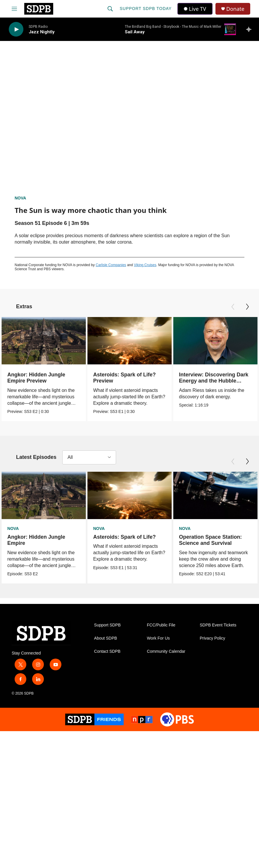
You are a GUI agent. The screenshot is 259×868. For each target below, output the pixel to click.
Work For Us (158, 639)
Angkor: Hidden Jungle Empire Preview (36, 378)
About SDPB (106, 639)
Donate (235, 9)
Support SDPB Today (146, 8)
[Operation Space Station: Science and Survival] (216, 495)
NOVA (20, 198)
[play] (16, 29)
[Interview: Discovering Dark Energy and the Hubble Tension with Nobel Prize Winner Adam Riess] (207, 341)
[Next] (247, 307)
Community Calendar (166, 652)
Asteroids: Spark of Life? (127, 537)
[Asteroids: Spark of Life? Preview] (131, 341)
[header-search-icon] (110, 9)
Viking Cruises (145, 265)
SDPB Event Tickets (218, 625)
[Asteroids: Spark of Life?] (132, 495)
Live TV (195, 9)
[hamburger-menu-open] (14, 9)
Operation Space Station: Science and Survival (211, 540)
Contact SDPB (107, 652)
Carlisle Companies (111, 265)
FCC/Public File (161, 625)
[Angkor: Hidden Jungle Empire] (44, 495)
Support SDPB (107, 625)
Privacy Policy (212, 639)
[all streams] (250, 29)
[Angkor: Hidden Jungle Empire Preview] (44, 341)
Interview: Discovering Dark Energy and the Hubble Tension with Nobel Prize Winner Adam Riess (205, 384)
